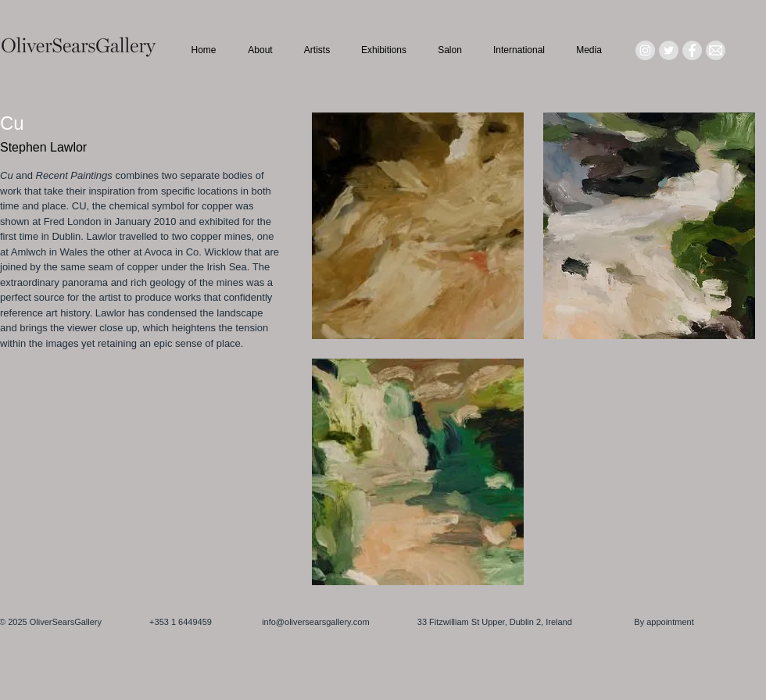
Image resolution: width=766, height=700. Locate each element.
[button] (418, 226)
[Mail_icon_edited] (716, 50)
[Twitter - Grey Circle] (669, 50)
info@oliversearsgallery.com (316, 622)
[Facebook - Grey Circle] (692, 50)
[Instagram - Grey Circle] (645, 50)
